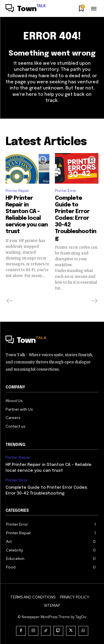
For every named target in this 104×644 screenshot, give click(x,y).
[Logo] (26, 9)
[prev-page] (10, 301)
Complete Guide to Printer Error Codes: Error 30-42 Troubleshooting (76, 218)
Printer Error (66, 191)
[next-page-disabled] (94, 301)
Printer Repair (17, 191)
